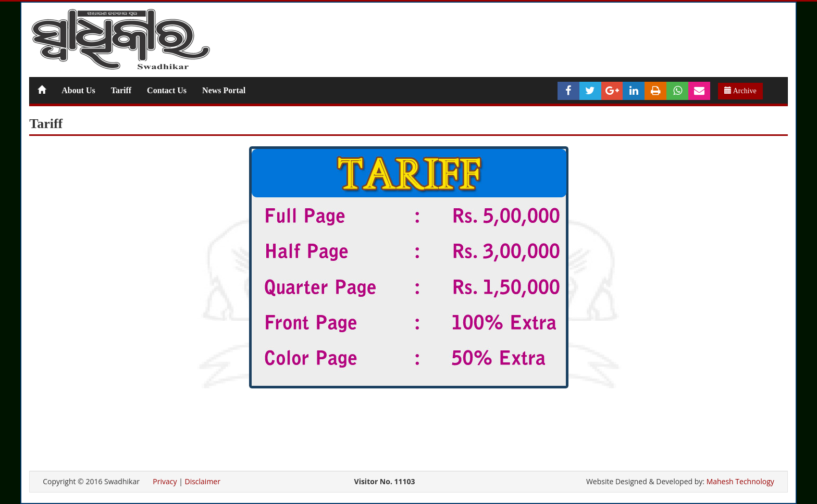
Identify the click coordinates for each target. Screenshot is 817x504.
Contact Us (167, 90)
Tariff (121, 90)
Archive (740, 91)
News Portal (224, 90)
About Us (78, 90)
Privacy (165, 481)
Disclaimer (202, 481)
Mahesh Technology (740, 481)
